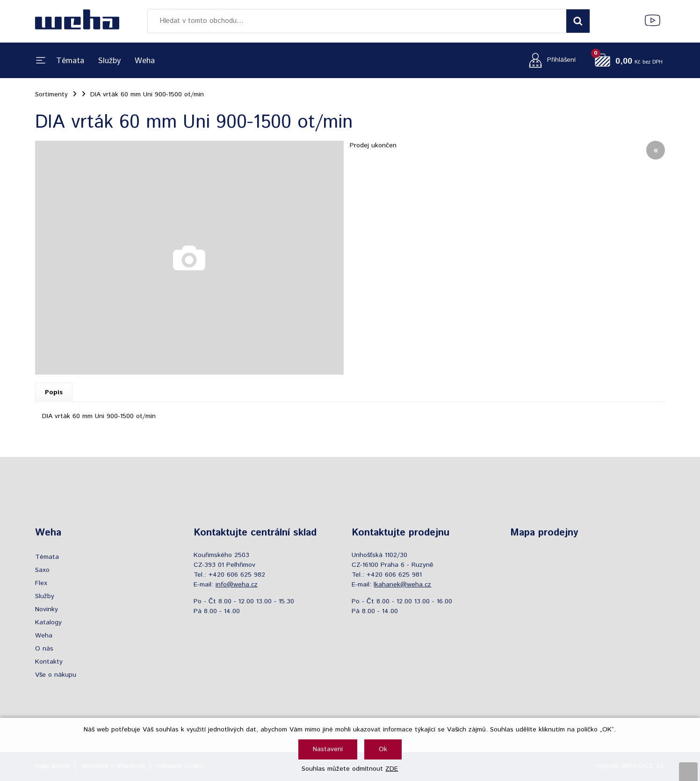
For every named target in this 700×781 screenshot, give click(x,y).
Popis (54, 392)
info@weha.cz (237, 585)
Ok (383, 749)
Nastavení (328, 749)
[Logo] (77, 21)
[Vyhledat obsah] (578, 21)
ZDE (392, 769)
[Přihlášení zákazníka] (550, 60)
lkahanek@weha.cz (402, 585)
